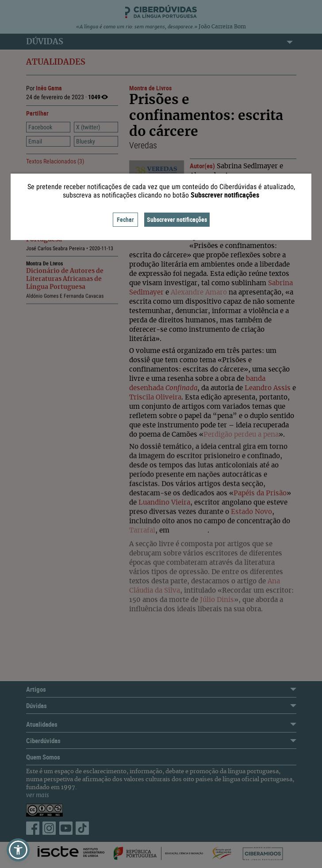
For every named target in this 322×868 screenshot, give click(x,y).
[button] (18, 850)
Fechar (125, 219)
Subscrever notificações (177, 219)
